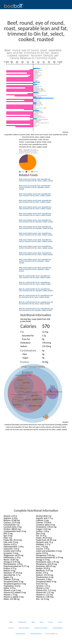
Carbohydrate (28, 351)
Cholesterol (25, 343)
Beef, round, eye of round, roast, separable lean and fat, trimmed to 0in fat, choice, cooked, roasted (36, 180)
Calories (28, 326)
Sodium (24, 346)
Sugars (25, 358)
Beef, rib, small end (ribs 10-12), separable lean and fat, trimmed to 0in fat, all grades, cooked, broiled (36, 309)
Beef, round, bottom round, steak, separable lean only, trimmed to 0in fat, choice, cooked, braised (35, 214)
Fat (22, 332)
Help (42, 622)
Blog (33, 622)
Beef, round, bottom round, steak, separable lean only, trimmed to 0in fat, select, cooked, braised (35, 201)
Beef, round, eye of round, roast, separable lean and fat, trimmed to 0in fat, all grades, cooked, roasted (35, 187)
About (11, 622)
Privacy (51, 622)
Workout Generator (41, 628)
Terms (60, 622)
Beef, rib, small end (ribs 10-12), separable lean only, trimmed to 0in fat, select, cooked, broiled (35, 277)
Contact (11, 628)
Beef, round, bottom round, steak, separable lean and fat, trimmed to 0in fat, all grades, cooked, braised (35, 269)
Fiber (25, 354)
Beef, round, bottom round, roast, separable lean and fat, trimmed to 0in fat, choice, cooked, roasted (36, 247)
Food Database (58, 628)
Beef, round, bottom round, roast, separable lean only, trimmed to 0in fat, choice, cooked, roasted (35, 208)
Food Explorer (21, 634)
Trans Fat (26, 339)
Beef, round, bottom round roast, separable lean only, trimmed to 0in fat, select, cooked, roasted (35, 195)
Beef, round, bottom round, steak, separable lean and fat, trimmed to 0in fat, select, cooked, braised (36, 241)
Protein (25, 362)
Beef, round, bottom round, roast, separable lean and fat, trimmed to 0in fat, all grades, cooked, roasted (35, 261)
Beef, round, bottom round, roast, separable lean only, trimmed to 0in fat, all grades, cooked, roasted (36, 221)
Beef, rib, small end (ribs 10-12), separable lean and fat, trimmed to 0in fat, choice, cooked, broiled (36, 303)
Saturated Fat (28, 336)
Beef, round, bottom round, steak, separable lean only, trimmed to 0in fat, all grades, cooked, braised (36, 227)
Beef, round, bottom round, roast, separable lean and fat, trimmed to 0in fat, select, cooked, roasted (36, 234)
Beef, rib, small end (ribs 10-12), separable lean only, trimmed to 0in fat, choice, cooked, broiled (35, 283)
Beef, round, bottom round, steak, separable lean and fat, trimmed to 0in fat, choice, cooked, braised (36, 254)
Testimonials (22, 622)
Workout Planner (36, 634)
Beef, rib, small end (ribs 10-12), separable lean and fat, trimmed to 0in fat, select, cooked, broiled (36, 296)
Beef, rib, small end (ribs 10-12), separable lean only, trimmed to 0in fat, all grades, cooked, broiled (36, 290)
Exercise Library (24, 628)
